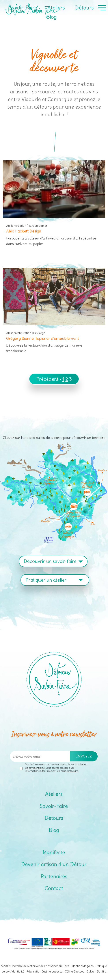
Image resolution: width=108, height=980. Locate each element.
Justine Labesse (52, 971)
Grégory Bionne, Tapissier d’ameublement (43, 338)
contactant (72, 771)
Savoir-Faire (23, 8)
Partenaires (54, 876)
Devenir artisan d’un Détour (54, 864)
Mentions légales (83, 966)
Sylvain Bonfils (96, 971)
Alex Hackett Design (24, 231)
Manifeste (54, 852)
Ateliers (56, 8)
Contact (54, 888)
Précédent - (49, 379)
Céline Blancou (75, 971)
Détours (84, 8)
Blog (51, 17)
